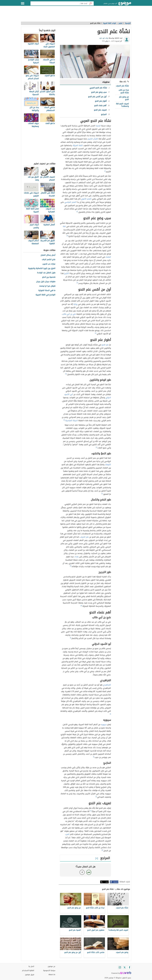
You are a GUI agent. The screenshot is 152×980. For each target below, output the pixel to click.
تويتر (107, 882)
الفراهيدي (107, 685)
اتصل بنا (31, 966)
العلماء (108, 257)
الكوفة (108, 465)
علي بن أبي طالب (69, 314)
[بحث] (90, 3)
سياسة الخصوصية (49, 971)
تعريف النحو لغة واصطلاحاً (122, 105)
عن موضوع (52, 966)
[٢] (77, 212)
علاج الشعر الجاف (49, 260)
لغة (64, 226)
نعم (89, 872)
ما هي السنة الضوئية (47, 291)
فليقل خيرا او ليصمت (47, 286)
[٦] (91, 811)
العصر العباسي (70, 202)
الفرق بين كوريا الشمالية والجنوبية (42, 268)
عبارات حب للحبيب (49, 264)
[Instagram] (120, 967)
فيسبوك (116, 882)
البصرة (98, 126)
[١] (105, 171)
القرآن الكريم (93, 139)
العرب (67, 834)
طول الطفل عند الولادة (46, 273)
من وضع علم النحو (124, 98)
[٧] (102, 850)
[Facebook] (129, 967)
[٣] (67, 236)
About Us (52, 975)
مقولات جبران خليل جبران (46, 282)
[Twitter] (125, 967)
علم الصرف (84, 537)
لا (82, 872)
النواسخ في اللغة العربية (45, 295)
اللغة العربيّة (78, 145)
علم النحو (105, 345)
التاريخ (67, 273)
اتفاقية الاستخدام (28, 971)
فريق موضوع (30, 975)
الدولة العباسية (72, 421)
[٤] (96, 333)
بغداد (76, 557)
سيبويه (104, 725)
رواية (75, 304)
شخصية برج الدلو (49, 277)
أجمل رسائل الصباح (48, 255)
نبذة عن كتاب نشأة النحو (124, 91)
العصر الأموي (86, 199)
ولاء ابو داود (104, 38)
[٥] (81, 606)
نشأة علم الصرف (122, 86)
